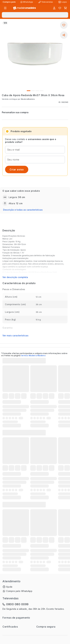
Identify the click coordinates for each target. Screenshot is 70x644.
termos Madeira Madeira (33, 355)
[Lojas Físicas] (63, 2)
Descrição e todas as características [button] (23, 210)
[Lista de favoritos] (60, 8)
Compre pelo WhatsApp (19, 591)
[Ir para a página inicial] (24, 8)
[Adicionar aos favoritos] (64, 25)
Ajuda (9, 587)
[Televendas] (46, 2)
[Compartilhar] (64, 35)
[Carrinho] (65, 8)
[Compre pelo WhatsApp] (27, 2)
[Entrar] (54, 8)
